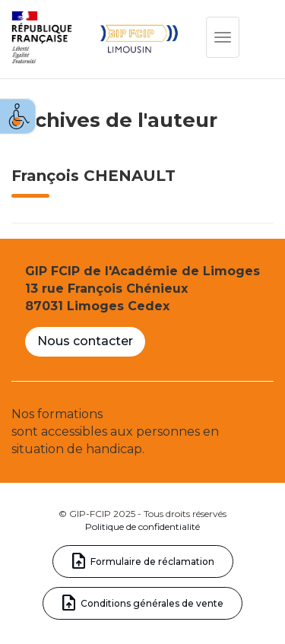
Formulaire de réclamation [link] (152, 562)
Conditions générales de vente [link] (152, 603)
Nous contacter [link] (85, 341)
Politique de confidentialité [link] (142, 527)
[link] (18, 116)
